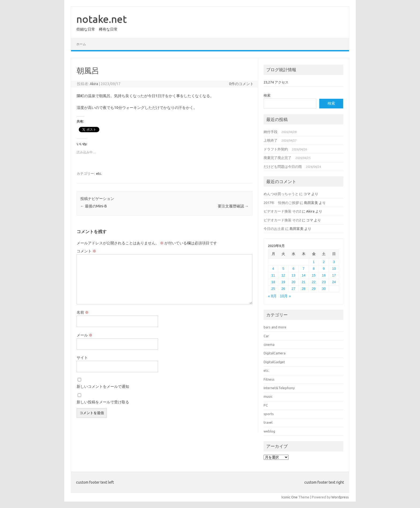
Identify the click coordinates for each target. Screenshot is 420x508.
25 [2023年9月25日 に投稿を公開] (273, 289)
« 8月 (272, 296)
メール (85, 335)
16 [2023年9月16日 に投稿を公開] (324, 275)
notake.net (102, 19)
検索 (267, 95)
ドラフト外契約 (276, 149)
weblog (269, 431)
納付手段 (271, 132)
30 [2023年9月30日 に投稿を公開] (324, 289)
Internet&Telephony (279, 388)
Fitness (269, 379)
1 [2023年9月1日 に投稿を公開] (314, 262)
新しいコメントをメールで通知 (103, 386)
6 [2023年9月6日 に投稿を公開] (293, 269)
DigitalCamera (275, 353)
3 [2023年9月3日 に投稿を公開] (334, 262)
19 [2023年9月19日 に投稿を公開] (283, 282)
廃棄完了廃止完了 (277, 158)
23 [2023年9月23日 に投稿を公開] (324, 282)
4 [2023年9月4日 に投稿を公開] (273, 269)
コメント (86, 251)
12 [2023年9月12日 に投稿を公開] (283, 275)
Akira (94, 84)
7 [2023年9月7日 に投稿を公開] (304, 269)
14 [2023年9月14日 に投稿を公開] (303, 275)
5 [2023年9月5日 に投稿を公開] (283, 269)
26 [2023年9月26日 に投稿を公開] (283, 289)
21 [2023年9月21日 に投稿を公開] (303, 282)
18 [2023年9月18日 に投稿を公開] (273, 282)
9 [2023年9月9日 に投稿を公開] (324, 269)
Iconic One (290, 497)
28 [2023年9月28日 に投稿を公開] (303, 289)
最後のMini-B (94, 206)
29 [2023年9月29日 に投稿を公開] (314, 289)
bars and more (275, 327)
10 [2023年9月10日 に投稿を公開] (334, 269)
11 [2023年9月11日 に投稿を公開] (273, 275)
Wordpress (340, 497)
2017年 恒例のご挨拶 (281, 203)
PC (266, 405)
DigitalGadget (274, 362)
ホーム (81, 44)
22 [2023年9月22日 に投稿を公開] (314, 282)
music (268, 396)
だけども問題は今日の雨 (283, 166)
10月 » (285, 296)
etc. (99, 173)
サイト (82, 358)
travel (268, 422)
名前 (83, 312)
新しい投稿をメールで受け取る (103, 402)
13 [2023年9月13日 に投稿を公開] (293, 275)
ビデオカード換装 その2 (282, 211)
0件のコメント (241, 84)
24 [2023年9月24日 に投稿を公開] (334, 282)
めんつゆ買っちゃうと (281, 194)
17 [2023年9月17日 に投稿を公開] (334, 275)
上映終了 (271, 140)
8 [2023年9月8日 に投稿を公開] (314, 269)
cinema (269, 344)
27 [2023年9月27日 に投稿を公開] (293, 289)
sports (269, 414)
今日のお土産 (274, 229)
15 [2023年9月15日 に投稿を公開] (314, 275)
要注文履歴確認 (233, 206)
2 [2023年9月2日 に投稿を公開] (324, 262)
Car (266, 336)
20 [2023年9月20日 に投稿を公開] (293, 282)
